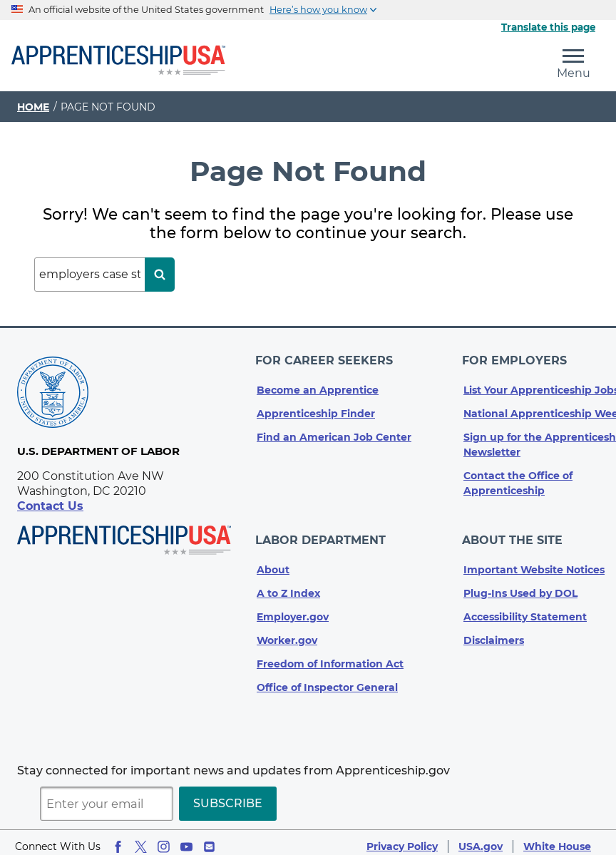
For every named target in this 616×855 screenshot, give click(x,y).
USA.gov (481, 839)
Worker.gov (287, 633)
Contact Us (50, 506)
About (273, 562)
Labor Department (322, 534)
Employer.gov (293, 609)
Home (33, 107)
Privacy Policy (402, 839)
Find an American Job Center (334, 434)
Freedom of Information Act (330, 656)
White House (557, 839)
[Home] (118, 61)
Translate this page (548, 27)
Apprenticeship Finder (316, 410)
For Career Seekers (325, 359)
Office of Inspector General (327, 680)
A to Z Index (288, 585)
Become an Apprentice (318, 386)
